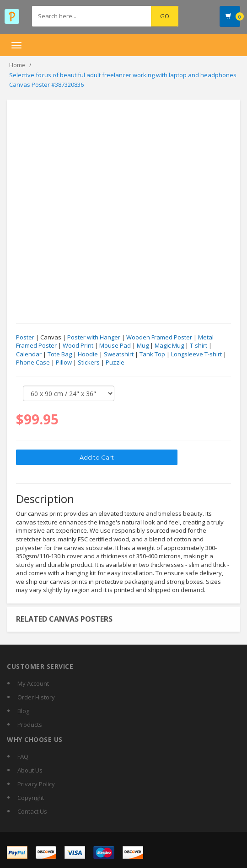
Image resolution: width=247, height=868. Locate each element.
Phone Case (33, 363)
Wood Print (78, 346)
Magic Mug (169, 346)
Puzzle (115, 363)
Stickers (89, 363)
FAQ (23, 757)
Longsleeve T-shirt (196, 355)
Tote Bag (60, 355)
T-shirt (199, 346)
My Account (33, 683)
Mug (143, 346)
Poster (25, 338)
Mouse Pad (115, 346)
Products (30, 725)
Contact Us (32, 811)
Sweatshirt (119, 355)
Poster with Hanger (94, 338)
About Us (30, 770)
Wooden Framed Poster (159, 338)
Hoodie (88, 355)
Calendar (29, 355)
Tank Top (152, 355)
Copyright (31, 798)
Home (17, 65)
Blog (23, 711)
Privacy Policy (36, 784)
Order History (36, 697)
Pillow (64, 363)
